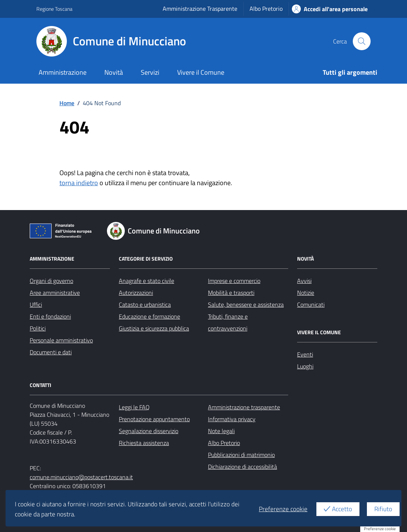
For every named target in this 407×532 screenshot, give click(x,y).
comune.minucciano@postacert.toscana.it (81, 477)
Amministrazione (63, 72)
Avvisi (304, 281)
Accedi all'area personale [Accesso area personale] (330, 9)
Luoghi (305, 366)
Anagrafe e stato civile (146, 281)
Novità (114, 72)
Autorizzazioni (136, 293)
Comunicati (311, 304)
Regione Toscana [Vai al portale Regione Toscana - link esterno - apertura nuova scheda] (54, 9)
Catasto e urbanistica (145, 304)
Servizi (150, 72)
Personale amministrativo (61, 340)
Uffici (36, 304)
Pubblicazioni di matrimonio (241, 455)
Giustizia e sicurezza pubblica (154, 328)
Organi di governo (51, 281)
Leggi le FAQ (134, 407)
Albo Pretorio (266, 9)
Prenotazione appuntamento (154, 419)
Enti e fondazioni (50, 316)
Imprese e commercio (234, 281)
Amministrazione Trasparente (200, 9)
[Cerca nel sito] (362, 41)
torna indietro (79, 183)
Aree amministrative (55, 293)
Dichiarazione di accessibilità (242, 467)
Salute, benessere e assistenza (246, 304)
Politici (38, 328)
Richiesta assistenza (144, 443)
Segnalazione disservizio (149, 431)
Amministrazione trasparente (244, 407)
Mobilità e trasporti (231, 293)
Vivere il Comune (201, 72)
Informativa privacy (232, 419)
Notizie (306, 293)
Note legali (221, 431)
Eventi (305, 354)
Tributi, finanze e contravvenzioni (228, 322)
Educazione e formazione (149, 316)
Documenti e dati (51, 352)
